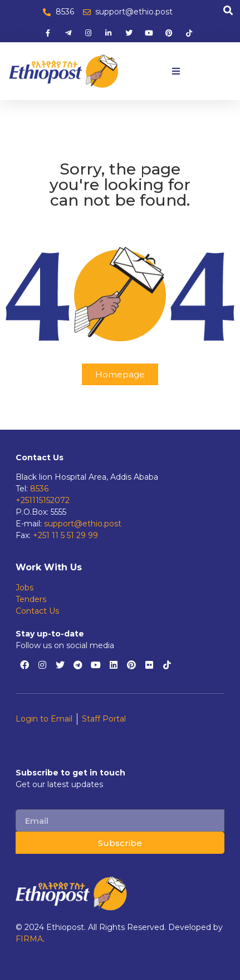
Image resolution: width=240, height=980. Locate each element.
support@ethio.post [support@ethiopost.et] (83, 524)
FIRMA (29, 939)
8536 (39, 489)
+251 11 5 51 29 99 (65, 535)
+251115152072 (43, 500)
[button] (176, 71)
